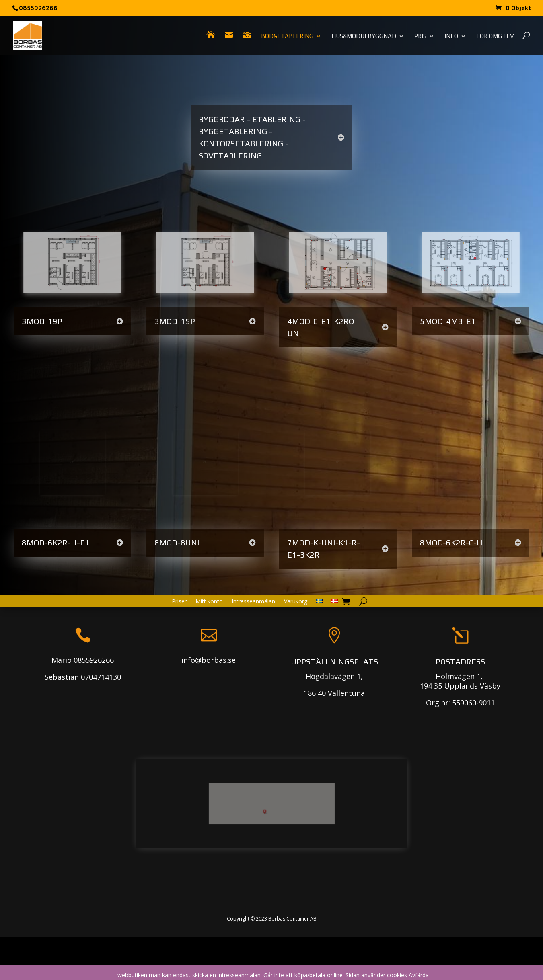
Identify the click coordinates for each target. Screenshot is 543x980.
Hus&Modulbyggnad (364, 36)
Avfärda (419, 975)
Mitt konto (209, 634)
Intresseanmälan (253, 634)
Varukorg (296, 634)
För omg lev (495, 36)
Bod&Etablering (287, 36)
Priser (179, 634)
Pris (420, 36)
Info (451, 36)
